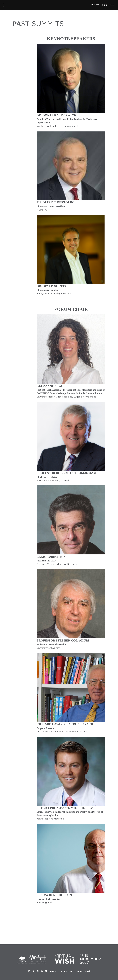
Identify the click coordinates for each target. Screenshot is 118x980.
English (80, 971)
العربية (87, 971)
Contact (53, 971)
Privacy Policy (67, 971)
